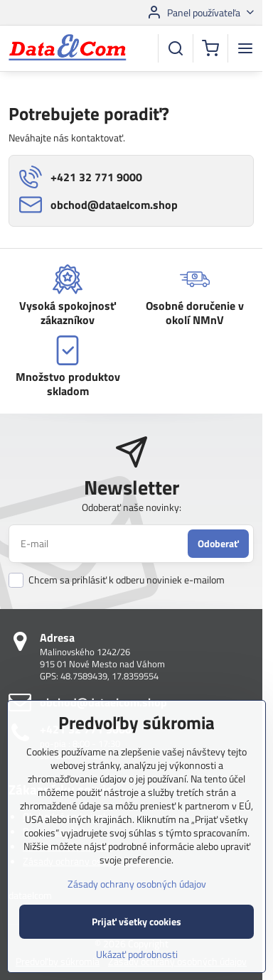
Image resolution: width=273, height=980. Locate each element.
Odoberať (218, 543)
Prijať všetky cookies (136, 948)
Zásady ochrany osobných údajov (137, 910)
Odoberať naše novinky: (132, 507)
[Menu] (245, 48)
